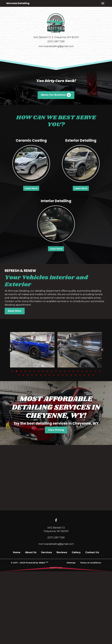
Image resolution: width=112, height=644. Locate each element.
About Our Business (56, 95)
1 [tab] (12, 371)
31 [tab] (58, 375)
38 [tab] (89, 375)
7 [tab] (38, 371)
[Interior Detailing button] (56, 224)
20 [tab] (95, 371)
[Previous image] (10, 350)
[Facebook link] (56, 520)
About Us (31, 552)
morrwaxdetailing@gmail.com (56, 46)
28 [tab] (45, 375)
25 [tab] (32, 375)
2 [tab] (17, 371)
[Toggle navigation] (103, 3)
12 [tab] (60, 371)
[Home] (56, 23)
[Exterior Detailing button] (81, 163)
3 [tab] (21, 371)
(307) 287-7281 (56, 41)
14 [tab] (69, 371)
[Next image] (102, 350)
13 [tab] (65, 371)
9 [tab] (47, 371)
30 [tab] (54, 375)
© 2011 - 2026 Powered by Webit (29, 563)
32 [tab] (63, 375)
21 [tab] (100, 371)
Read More (15, 311)
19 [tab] (91, 371)
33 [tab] (67, 375)
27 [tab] (41, 375)
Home (17, 552)
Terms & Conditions (91, 563)
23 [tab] (23, 375)
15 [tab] (73, 371)
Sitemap (71, 563)
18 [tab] (87, 371)
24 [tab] (28, 375)
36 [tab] (80, 375)
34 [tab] (71, 375)
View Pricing (56, 430)
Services (47, 552)
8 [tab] (43, 371)
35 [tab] (76, 375)
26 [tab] (36, 375)
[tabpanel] (32, 350)
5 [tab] (30, 371)
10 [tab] (52, 371)
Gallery (76, 552)
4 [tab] (25, 371)
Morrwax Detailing (18, 3)
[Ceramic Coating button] (31, 163)
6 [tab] (34, 371)
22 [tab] (19, 375)
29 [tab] (49, 375)
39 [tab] (93, 375)
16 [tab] (78, 371)
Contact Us (92, 552)
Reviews (62, 552)
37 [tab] (84, 375)
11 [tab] (56, 371)
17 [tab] (82, 371)
